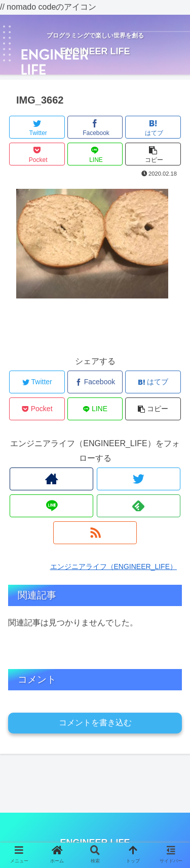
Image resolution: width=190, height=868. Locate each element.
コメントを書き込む (95, 723)
